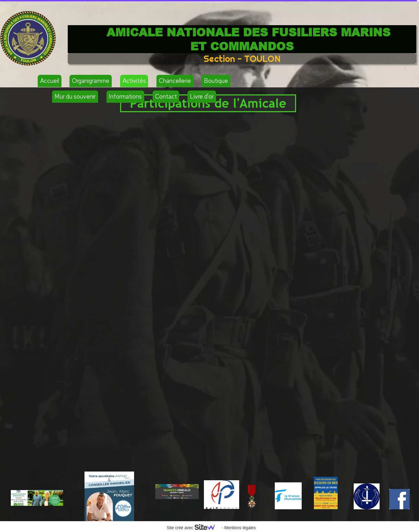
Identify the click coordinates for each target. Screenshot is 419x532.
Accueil (50, 81)
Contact (166, 96)
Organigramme (91, 81)
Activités (134, 81)
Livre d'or (202, 96)
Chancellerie (175, 81)
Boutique (216, 81)
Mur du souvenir (75, 96)
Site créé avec (193, 528)
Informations (125, 96)
